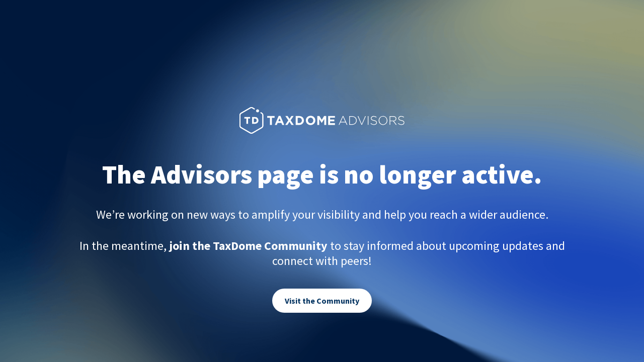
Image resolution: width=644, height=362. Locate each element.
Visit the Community (322, 301)
